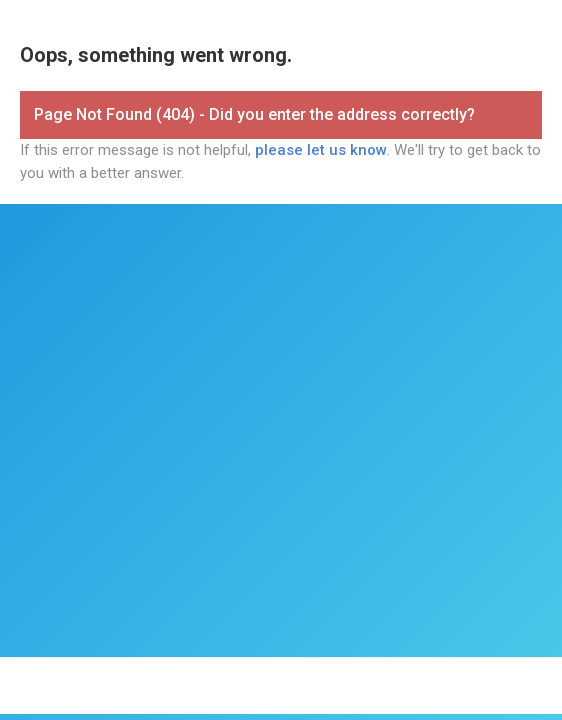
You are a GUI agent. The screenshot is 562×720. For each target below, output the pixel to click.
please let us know (321, 150)
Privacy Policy (369, 677)
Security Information (474, 677)
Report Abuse (281, 695)
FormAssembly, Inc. (162, 677)
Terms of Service (273, 677)
